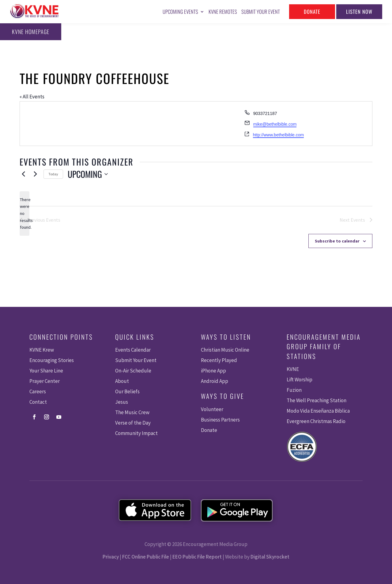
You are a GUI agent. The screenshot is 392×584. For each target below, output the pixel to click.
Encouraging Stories (52, 360)
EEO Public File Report (197, 557)
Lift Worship (300, 380)
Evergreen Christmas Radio (316, 421)
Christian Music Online (225, 350)
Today (53, 174)
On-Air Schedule (133, 371)
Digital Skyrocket (270, 557)
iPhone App (213, 371)
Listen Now (359, 11)
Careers (38, 391)
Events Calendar (133, 350)
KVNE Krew (42, 350)
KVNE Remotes (223, 11)
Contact (38, 402)
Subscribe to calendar (337, 241)
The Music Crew (132, 412)
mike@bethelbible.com (275, 124)
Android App (215, 381)
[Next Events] (35, 174)
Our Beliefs (127, 391)
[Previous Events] (23, 174)
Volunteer (212, 409)
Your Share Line (46, 371)
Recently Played (219, 360)
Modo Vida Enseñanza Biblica (318, 411)
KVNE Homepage (31, 32)
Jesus (122, 402)
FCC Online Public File (146, 557)
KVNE (293, 369)
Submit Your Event (261, 11)
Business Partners (220, 420)
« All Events (32, 97)
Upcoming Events (180, 11)
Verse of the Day (133, 423)
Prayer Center (45, 381)
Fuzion (294, 390)
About (122, 381)
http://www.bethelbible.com (279, 135)
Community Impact (136, 433)
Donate (312, 11)
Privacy (111, 557)
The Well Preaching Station (317, 400)
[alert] (24, 214)
